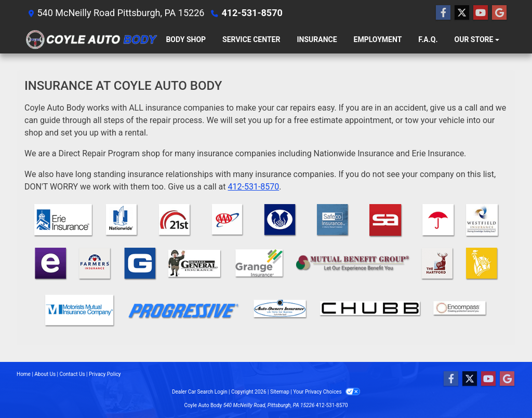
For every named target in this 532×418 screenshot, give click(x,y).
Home (24, 374)
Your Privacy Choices (327, 392)
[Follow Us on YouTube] (481, 13)
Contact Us (72, 374)
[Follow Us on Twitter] (462, 13)
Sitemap (280, 392)
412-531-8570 (252, 13)
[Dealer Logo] (91, 39)
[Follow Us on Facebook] (443, 13)
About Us (45, 374)
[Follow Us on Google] (499, 13)
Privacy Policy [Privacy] (105, 374)
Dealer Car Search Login (200, 392)
